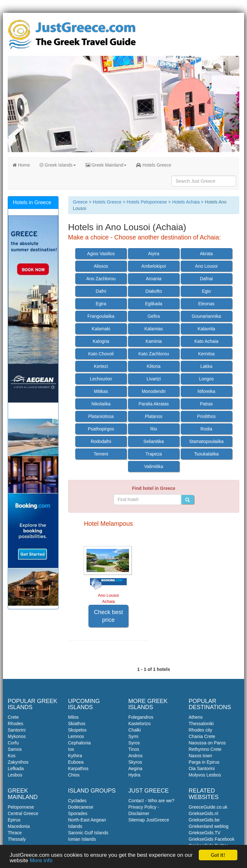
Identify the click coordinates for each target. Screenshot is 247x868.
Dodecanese (81, 807)
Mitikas (101, 391)
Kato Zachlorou (154, 354)
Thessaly (17, 839)
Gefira (154, 316)
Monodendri (154, 391)
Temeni (101, 454)
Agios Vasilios (101, 254)
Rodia (206, 429)
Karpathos (78, 768)
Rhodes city (201, 730)
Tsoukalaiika (206, 454)
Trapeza (154, 454)
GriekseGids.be (204, 820)
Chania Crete (202, 736)
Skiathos (77, 724)
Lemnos (76, 736)
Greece (80, 202)
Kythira (75, 756)
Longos (206, 379)
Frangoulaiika (101, 316)
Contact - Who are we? (151, 801)
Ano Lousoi (206, 266)
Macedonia (19, 826)
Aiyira (154, 254)
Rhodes (15, 724)
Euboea (76, 762)
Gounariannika (206, 316)
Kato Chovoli (101, 354)
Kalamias (154, 329)
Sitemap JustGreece (149, 820)
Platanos (154, 416)
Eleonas (206, 304)
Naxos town (201, 756)
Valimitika (154, 466)
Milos (73, 717)
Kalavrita (206, 329)
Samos (15, 749)
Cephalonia (80, 743)
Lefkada (16, 768)
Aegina (135, 768)
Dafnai (206, 279)
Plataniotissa (101, 416)
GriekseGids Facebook (212, 839)
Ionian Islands (82, 839)
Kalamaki (101, 329)
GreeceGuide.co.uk (208, 807)
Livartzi (154, 379)
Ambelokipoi (154, 266)
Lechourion (101, 379)
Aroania (154, 279)
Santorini (17, 730)
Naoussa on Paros (207, 743)
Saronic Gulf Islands (88, 833)
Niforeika (206, 391)
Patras (206, 404)
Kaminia (154, 341)
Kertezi (101, 366)
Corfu (13, 743)
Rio (154, 429)
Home (21, 165)
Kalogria (101, 341)
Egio (206, 291)
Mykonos (17, 736)
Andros (135, 756)
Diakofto (154, 291)
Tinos (134, 749)
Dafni (101, 291)
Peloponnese (21, 807)
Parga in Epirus (204, 762)
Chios (74, 775)
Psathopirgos (101, 429)
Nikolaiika (101, 404)
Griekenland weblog (209, 826)
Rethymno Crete (205, 749)
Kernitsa (206, 354)
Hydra (134, 775)
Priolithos (206, 416)
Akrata (206, 254)
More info (41, 861)
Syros (134, 743)
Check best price (108, 616)
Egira (101, 304)
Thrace (15, 833)
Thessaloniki (201, 724)
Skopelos (78, 730)
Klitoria (154, 366)
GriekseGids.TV (205, 833)
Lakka (206, 366)
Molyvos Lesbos (205, 775)
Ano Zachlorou (101, 279)
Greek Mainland (106, 165)
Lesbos (15, 775)
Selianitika (154, 441)
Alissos (101, 266)
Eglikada (154, 304)
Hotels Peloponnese (147, 202)
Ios (71, 749)
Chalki (135, 730)
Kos (12, 756)
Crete (13, 717)
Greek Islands (58, 165)
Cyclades (78, 801)
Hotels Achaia (186, 202)
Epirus (14, 820)
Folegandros (141, 717)
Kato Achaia (206, 341)
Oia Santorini (202, 768)
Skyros (135, 762)
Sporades (78, 813)
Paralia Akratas (154, 404)
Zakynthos (18, 762)
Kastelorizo (139, 724)
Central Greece (23, 813)
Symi (133, 736)
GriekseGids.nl (204, 813)
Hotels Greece (154, 165)
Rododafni (101, 441)
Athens (196, 717)
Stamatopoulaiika (206, 441)
